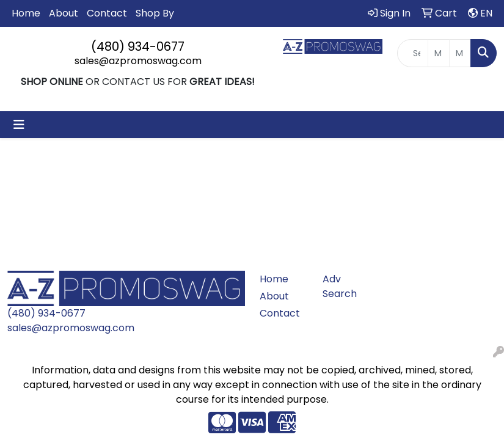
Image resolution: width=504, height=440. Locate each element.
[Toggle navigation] (19, 125)
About (64, 13)
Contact (107, 13)
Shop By (155, 13)
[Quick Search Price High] (460, 53)
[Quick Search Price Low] (439, 53)
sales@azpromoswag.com (138, 61)
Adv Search (340, 286)
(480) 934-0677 (138, 46)
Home (26, 13)
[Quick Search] (413, 53)
